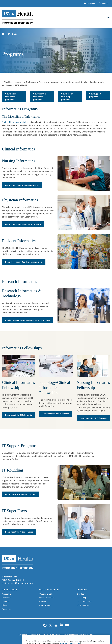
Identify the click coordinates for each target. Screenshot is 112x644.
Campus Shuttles (46, 594)
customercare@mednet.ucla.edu (17, 583)
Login (91, 635)
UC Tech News (83, 605)
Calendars (6, 598)
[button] (89, 3)
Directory (6, 605)
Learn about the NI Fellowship (93, 418)
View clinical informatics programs (11, 97)
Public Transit (45, 605)
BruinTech (81, 594)
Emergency (7, 609)
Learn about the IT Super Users (19, 532)
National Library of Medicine (15, 122)
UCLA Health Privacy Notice (75, 635)
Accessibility (7, 594)
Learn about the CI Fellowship (19, 415)
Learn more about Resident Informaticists (24, 262)
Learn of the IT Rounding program (20, 494)
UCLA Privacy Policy (52, 635)
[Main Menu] (108, 17)
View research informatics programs (40, 97)
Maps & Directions (47, 598)
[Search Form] (103, 3)
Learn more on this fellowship (56, 414)
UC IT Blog (81, 598)
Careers (5, 601)
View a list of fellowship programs (67, 97)
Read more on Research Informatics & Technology (28, 320)
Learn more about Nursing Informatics (22, 185)
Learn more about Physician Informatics (23, 224)
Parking (42, 601)
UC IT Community (84, 601)
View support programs (95, 95)
